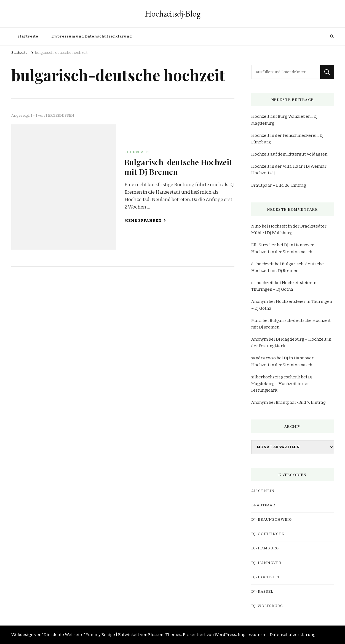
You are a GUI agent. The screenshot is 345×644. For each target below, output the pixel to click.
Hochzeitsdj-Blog (173, 14)
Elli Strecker (264, 245)
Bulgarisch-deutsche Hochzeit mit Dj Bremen (178, 167)
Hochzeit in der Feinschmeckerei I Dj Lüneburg (287, 139)
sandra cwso (264, 358)
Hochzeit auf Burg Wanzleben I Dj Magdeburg (284, 120)
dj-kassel (262, 592)
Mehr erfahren (145, 221)
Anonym (260, 301)
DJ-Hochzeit (137, 152)
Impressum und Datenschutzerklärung (92, 36)
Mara (256, 320)
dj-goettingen (268, 534)
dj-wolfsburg (267, 606)
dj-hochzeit (263, 264)
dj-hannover (266, 563)
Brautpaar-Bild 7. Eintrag (301, 402)
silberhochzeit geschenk (276, 377)
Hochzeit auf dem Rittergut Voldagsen (289, 154)
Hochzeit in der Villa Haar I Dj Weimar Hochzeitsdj (289, 170)
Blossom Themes (165, 635)
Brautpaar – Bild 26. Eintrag (279, 185)
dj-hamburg (265, 548)
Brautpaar (263, 505)
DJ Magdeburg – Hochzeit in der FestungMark (282, 384)
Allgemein (263, 491)
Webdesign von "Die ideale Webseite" (48, 635)
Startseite (28, 36)
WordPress (225, 635)
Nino (256, 226)
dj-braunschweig (272, 520)
